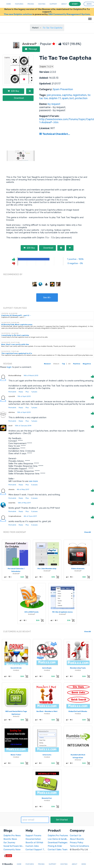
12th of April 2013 (24, 412)
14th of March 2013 (31, 375)
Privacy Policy (77, 843)
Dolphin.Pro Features (58, 836)
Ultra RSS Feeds (31, 612)
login (9, 367)
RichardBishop (15, 375)
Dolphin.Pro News (12, 836)
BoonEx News (10, 839)
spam (65, 98)
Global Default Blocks (78, 711)
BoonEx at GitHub (34, 843)
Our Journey (9, 843)
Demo (84, 864)
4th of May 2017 (23, 489)
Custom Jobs (32, 846)
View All (88, 532)
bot (72, 98)
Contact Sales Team (58, 850)
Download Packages (58, 843)
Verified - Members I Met (47, 711)
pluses (34, 392)
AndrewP (16, 574)
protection (81, 98)
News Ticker (16, 755)
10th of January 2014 (23, 426)
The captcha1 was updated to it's (17, 353)
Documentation (33, 839)
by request (54, 104)
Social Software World (14, 846)
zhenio (11, 489)
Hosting (42, 4)
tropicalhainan (15, 516)
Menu (89, 17)
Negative (87, 364)
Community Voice (12, 850)
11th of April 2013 (24, 396)
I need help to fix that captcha (15, 335)
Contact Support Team (37, 850)
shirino (12, 412)
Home (9, 4)
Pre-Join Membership (47, 569)
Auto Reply (47, 668)
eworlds (12, 503)
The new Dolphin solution (18, 14)
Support (53, 4)
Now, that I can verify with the (15, 344)
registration (80, 95)
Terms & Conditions (79, 846)
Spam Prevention (63, 89)
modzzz (16, 670)
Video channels (78, 569)
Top (63, 364)
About (64, 4)
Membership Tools (78, 668)
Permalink (12, 392)
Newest (47, 364)
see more (33, 481)
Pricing (31, 4)
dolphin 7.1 (55, 98)
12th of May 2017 (24, 503)
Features (19, 4)
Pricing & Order (55, 846)
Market (35, 28)
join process (54, 95)
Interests (47, 755)
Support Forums (33, 836)
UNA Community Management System (69, 14)
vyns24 (12, 396)
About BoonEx (77, 839)
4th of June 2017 (30, 516)
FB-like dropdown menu (62, 612)
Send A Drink (16, 668)
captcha (67, 95)
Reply (21, 392)
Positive (77, 364)
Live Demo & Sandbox (58, 839)
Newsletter (47, 798)
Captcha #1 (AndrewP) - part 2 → (16, 315)
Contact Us (76, 836)
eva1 (10, 426)
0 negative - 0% (75, 263)
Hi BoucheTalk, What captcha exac (17, 325)
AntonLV (16, 716)
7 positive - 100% (75, 259)
